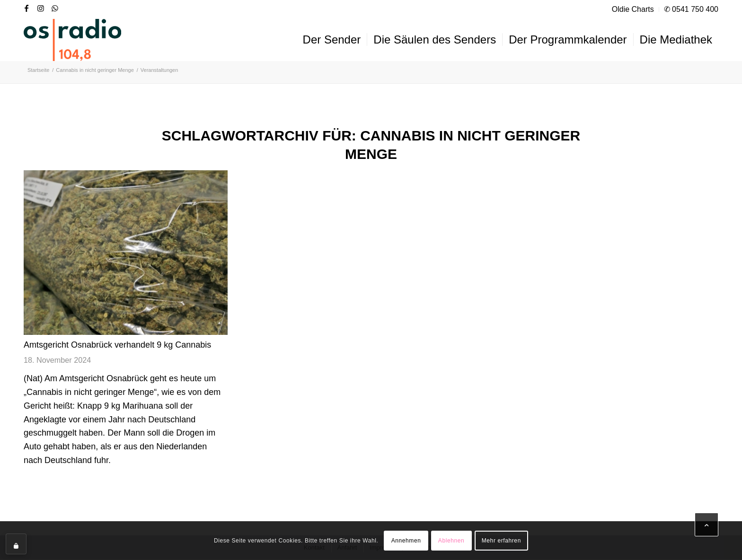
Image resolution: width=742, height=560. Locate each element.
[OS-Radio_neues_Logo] (72, 40)
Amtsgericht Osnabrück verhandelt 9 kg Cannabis (117, 345)
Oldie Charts (633, 9)
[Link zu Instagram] (41, 8)
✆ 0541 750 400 (691, 9)
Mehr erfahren (501, 541)
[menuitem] (633, 9)
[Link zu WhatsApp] (55, 8)
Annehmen (406, 541)
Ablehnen (451, 541)
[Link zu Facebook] (26, 8)
